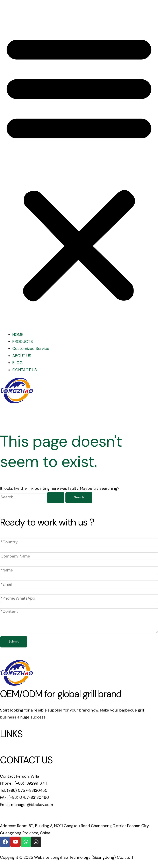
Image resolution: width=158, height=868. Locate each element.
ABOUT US (22, 356)
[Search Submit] (56, 498)
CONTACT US (25, 370)
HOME (18, 335)
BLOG (17, 363)
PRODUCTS (23, 342)
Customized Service (31, 349)
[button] (79, 167)
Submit (14, 642)
